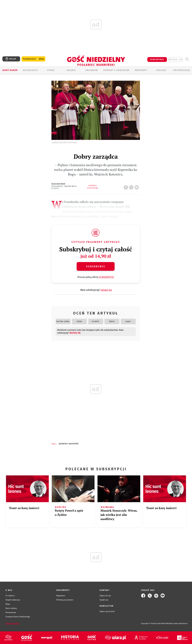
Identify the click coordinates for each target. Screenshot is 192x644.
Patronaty (141, 70)
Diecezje (161, 70)
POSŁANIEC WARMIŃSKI (69, 444)
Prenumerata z (33, 59)
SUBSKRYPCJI (106, 277)
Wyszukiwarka (187, 59)
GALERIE (71, 70)
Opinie (51, 70)
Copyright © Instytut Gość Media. (154, 623)
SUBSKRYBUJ (157, 60)
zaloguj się (175, 60)
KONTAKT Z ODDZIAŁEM (116, 70)
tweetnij (132, 186)
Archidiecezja (182, 70)
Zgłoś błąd (12, 624)
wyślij (137, 186)
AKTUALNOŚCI (30, 70)
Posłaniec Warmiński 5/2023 (64, 187)
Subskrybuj (96, 266)
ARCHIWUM (92, 70)
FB (126, 186)
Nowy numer (10, 70)
